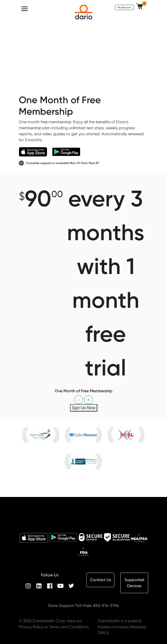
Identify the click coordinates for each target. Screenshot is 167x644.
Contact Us (101, 580)
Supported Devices (134, 583)
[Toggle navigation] (25, 9)
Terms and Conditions (69, 627)
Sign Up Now (84, 408)
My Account (124, 7)
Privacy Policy (31, 627)
